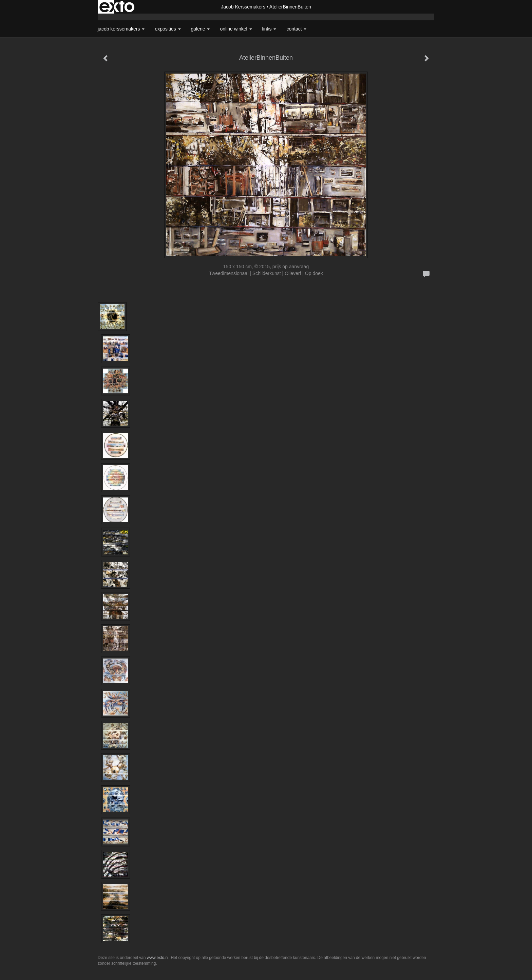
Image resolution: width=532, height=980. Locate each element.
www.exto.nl (158, 958)
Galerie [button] (201, 29)
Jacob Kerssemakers (243, 7)
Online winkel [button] (236, 29)
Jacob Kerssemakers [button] (121, 29)
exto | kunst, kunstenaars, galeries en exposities (117, 7)
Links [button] (269, 29)
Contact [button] (296, 29)
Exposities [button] (168, 29)
